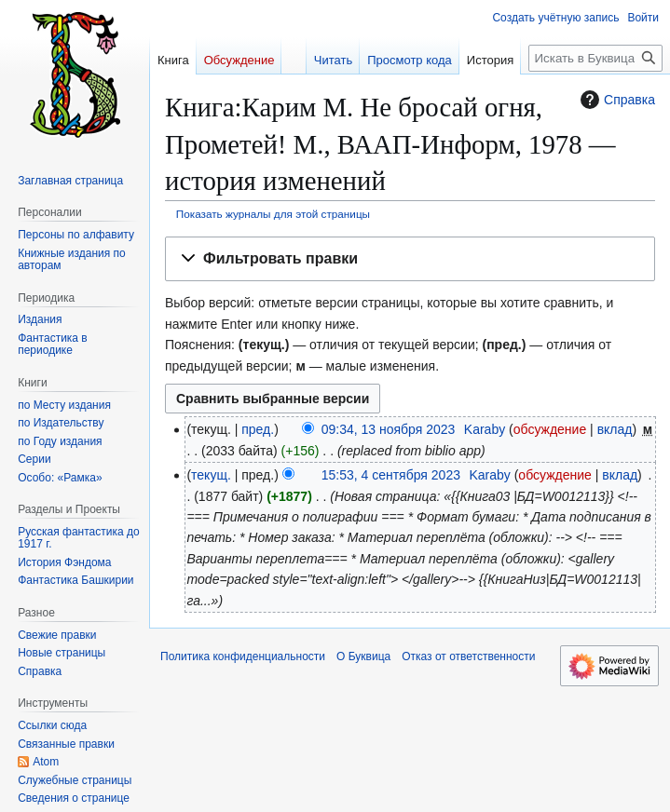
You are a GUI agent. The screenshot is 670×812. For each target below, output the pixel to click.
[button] (410, 259)
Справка (615, 100)
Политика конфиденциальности (243, 656)
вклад (615, 429)
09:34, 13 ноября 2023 (389, 429)
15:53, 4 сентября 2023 (391, 475)
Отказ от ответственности (468, 656)
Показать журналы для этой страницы (273, 214)
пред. (258, 429)
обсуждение (550, 429)
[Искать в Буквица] (595, 58)
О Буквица (363, 656)
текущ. (211, 475)
